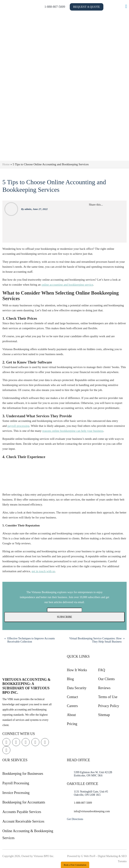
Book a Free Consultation (75, 865)
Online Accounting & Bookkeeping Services (28, 834)
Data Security (77, 688)
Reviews (104, 688)
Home (6, 164)
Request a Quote (101, 7)
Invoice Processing (16, 793)
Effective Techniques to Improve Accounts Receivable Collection (31, 640)
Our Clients (107, 679)
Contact (73, 697)
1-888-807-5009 (69, 7)
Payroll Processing (16, 783)
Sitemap (104, 715)
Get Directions (75, 819)
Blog (70, 679)
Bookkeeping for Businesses (23, 774)
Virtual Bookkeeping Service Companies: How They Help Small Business (95, 640)
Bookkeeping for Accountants (24, 802)
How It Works (77, 670)
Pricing (72, 724)
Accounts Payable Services (22, 812)
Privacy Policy (109, 706)
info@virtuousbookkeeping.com (92, 811)
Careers (72, 706)
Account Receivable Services (23, 821)
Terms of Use (108, 697)
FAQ (102, 670)
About (71, 715)
